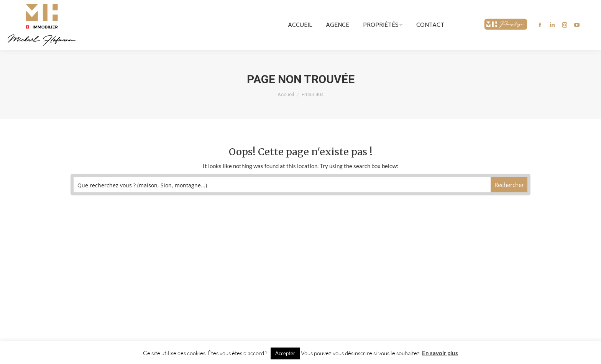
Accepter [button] (285, 353)
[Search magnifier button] (509, 185)
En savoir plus (440, 353)
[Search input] (282, 185)
